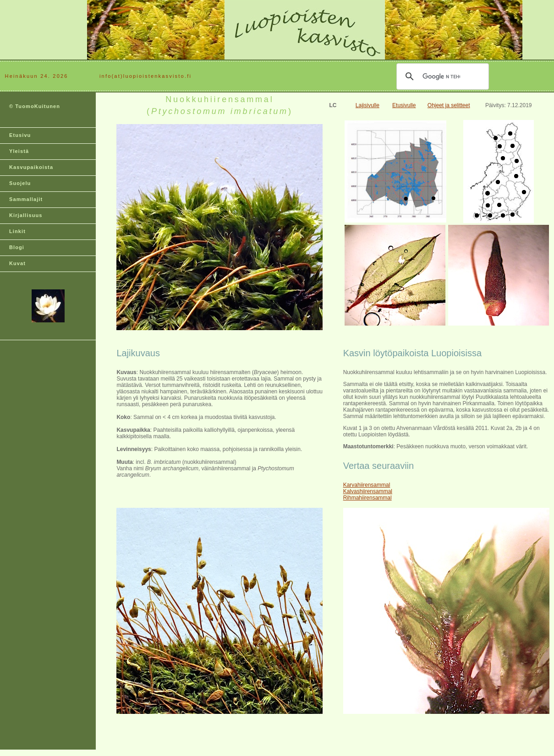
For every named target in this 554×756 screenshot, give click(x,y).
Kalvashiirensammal (368, 491)
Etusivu (20, 135)
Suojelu (20, 183)
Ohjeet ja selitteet (449, 105)
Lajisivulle (368, 105)
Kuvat (17, 263)
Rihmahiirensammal (368, 498)
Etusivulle (404, 105)
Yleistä (19, 151)
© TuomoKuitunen (35, 106)
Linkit (17, 231)
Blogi (17, 247)
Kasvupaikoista (31, 167)
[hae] (441, 76)
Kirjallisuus (26, 215)
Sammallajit (26, 199)
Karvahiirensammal (367, 485)
